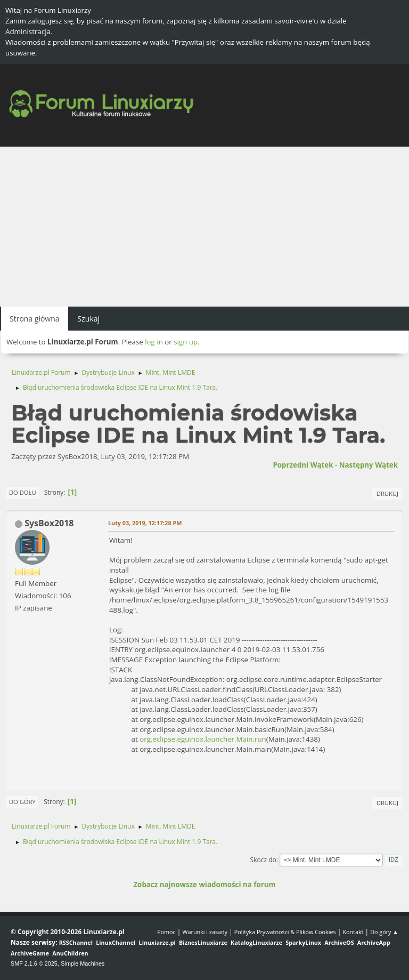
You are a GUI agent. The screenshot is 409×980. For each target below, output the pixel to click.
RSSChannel (76, 942)
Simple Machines (83, 963)
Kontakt (353, 932)
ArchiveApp (374, 942)
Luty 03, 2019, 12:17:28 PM (145, 523)
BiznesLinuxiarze (203, 942)
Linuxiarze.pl (157, 942)
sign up (186, 342)
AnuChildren (70, 953)
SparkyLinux (303, 942)
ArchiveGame (30, 953)
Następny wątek (369, 465)
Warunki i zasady (205, 932)
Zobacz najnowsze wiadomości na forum (204, 885)
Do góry (22, 802)
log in (154, 342)
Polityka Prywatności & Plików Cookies (285, 932)
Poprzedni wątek (303, 465)
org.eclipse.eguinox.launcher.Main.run (203, 739)
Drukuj (387, 493)
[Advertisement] (204, 227)
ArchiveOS (339, 942)
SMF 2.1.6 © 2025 (34, 963)
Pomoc (166, 932)
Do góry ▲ (384, 932)
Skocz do (263, 859)
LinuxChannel (116, 942)
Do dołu (23, 492)
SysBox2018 (49, 523)
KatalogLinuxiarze (256, 942)
